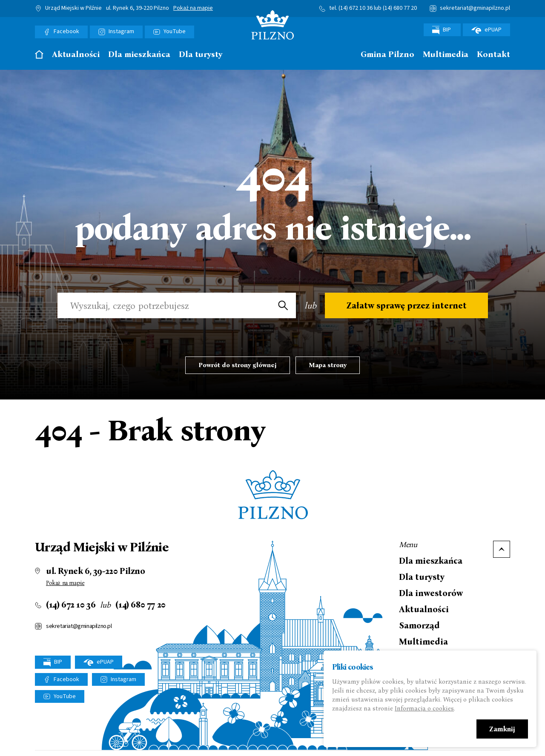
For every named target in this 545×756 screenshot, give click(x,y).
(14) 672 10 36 (356, 8)
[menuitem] (39, 57)
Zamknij (502, 730)
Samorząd (419, 625)
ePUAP (486, 30)
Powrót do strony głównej (238, 365)
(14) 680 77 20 (400, 8)
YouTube (175, 31)
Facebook (66, 31)
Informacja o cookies (424, 709)
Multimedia (446, 55)
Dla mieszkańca (139, 55)
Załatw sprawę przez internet (406, 305)
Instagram (121, 31)
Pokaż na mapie (193, 9)
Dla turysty (201, 55)
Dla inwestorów (431, 593)
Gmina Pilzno (387, 55)
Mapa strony (328, 365)
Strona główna (39, 54)
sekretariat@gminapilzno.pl (475, 8)
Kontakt (493, 55)
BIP (442, 30)
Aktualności (76, 55)
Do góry (502, 549)
